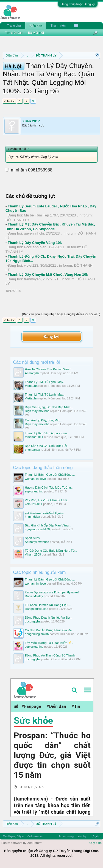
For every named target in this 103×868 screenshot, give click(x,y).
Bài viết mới (36, 33)
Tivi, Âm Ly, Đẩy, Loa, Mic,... (44, 420)
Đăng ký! (51, 336)
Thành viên (58, 26)
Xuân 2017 (31, 121)
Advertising (66, 836)
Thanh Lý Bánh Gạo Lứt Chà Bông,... (50, 475)
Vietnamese (35, 836)
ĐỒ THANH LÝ (17, 220)
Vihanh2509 (33, 554)
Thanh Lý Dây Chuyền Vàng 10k (35, 243)
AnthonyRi (32, 373)
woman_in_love (35, 479)
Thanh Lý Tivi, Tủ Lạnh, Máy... (45, 382)
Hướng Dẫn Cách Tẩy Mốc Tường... (49, 487)
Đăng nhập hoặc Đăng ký (78, 4)
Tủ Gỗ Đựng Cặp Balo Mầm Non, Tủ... (51, 551)
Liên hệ (81, 836)
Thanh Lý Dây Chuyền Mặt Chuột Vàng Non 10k (48, 274)
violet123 (31, 265)
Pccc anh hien (35, 247)
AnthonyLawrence (37, 542)
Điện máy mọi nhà (37, 411)
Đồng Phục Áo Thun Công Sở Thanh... (51, 655)
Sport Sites (32, 538)
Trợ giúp (95, 836)
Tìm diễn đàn (14, 33)
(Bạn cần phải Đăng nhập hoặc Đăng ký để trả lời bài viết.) (61, 314)
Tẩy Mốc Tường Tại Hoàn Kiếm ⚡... (50, 643)
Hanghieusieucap (37, 609)
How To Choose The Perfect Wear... (49, 369)
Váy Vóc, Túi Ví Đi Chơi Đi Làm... (47, 500)
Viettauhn (31, 386)
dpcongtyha (33, 621)
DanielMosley (34, 596)
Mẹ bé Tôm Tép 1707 (41, 215)
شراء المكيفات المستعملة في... (44, 513)
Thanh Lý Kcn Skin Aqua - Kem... (47, 433)
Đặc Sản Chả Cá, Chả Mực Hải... (47, 446)
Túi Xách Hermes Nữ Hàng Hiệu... (48, 605)
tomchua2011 (34, 437)
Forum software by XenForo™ (22, 843)
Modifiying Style (13, 836)
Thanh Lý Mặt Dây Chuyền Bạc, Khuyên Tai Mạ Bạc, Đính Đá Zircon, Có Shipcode (50, 227)
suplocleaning (34, 491)
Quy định (95, 843)
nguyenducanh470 (37, 529)
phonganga (33, 450)
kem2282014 (34, 504)
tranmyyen (32, 279)
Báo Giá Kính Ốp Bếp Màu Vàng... (48, 525)
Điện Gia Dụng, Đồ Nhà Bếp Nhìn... (49, 407)
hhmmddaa (33, 517)
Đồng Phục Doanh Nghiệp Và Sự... (49, 618)
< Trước (9, 101)
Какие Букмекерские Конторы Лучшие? (52, 592)
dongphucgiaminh (37, 634)
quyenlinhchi (34, 233)
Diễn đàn (36, 26)
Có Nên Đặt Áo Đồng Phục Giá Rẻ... (50, 630)
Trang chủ (14, 26)
